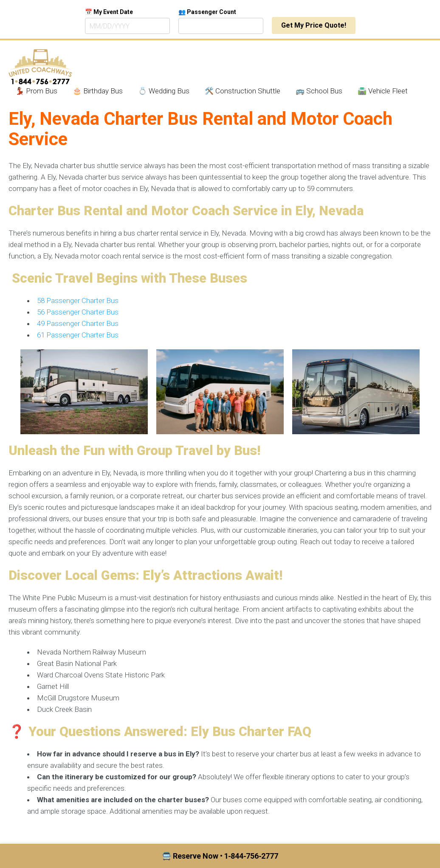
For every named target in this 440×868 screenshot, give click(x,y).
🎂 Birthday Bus (98, 91)
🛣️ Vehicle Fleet (383, 91)
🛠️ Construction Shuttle (243, 91)
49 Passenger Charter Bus (78, 323)
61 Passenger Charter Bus (78, 335)
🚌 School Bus (319, 91)
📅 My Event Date (109, 12)
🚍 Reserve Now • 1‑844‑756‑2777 (220, 856)
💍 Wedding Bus (164, 91)
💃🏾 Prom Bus (36, 91)
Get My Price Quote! (314, 25)
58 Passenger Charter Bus (78, 301)
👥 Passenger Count (207, 12)
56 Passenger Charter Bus (78, 312)
